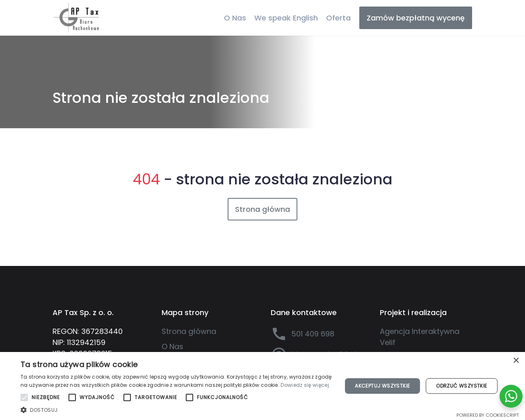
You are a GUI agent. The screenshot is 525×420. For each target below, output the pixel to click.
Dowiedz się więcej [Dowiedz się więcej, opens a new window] (305, 385)
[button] (177, 410)
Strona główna (262, 209)
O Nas (235, 18)
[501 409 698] (317, 334)
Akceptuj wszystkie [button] (382, 386)
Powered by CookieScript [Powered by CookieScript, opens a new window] (488, 415)
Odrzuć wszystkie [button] (461, 386)
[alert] (262, 386)
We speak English (286, 18)
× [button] (516, 361)
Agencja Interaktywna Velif (420, 337)
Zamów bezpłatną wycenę (416, 18)
